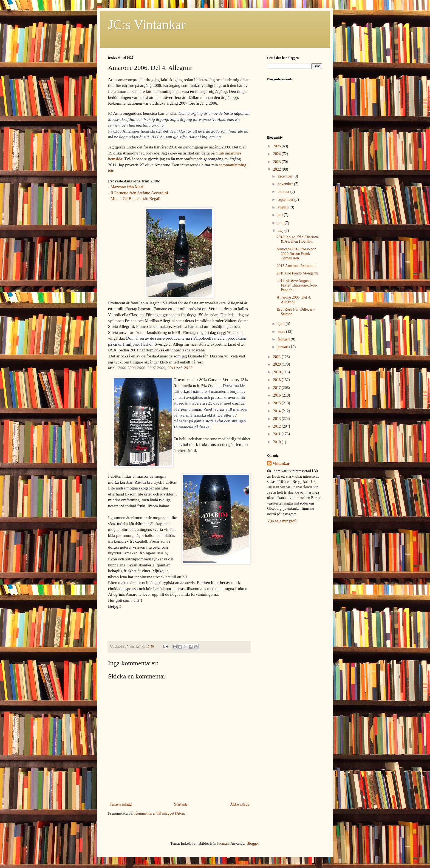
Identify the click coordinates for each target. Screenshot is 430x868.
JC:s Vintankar (147, 25)
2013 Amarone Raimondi (296, 266)
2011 (171, 368)
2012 (188, 368)
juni (281, 223)
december (285, 176)
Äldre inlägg (240, 804)
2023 (278, 162)
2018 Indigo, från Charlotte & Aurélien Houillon (298, 239)
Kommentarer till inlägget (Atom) (160, 813)
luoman (223, 843)
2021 (278, 357)
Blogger (253, 843)
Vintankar (281, 464)
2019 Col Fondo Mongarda (298, 273)
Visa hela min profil (282, 521)
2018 (278, 380)
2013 (278, 419)
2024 (278, 154)
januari (283, 347)
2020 (278, 364)
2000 (122, 368)
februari (284, 339)
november (286, 184)
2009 (161, 368)
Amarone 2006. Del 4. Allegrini (294, 300)
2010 (278, 442)
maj (281, 230)
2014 (278, 411)
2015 (278, 403)
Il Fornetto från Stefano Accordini (139, 193)
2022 (278, 169)
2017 (278, 388)
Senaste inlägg (121, 804)
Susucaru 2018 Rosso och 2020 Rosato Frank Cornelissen (296, 254)
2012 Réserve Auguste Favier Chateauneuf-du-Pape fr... (297, 285)
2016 (278, 395)
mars (282, 332)
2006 (141, 368)
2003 (131, 368)
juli (281, 215)
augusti (284, 207)
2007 (152, 368)
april (282, 324)
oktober (284, 192)
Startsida (181, 804)
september (286, 200)
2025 (278, 146)
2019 (278, 372)
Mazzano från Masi (127, 187)
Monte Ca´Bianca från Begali (135, 198)
